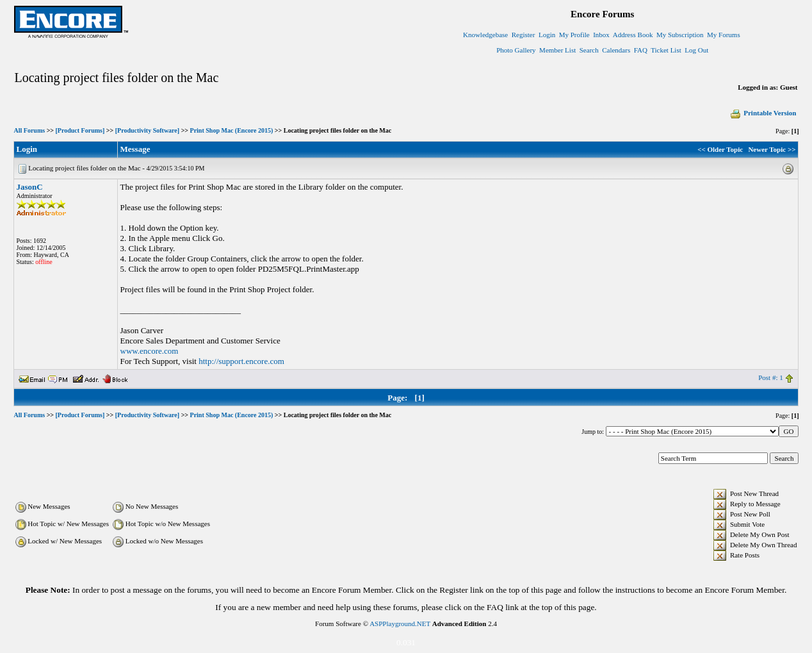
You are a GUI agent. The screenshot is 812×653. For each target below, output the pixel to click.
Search (589, 50)
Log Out (696, 50)
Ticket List (666, 50)
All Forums (30, 130)
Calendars (616, 50)
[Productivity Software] (147, 130)
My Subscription (680, 35)
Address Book (633, 35)
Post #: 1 (771, 377)
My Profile (574, 35)
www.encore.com (150, 351)
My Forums (724, 35)
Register (524, 35)
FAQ (641, 50)
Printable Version (763, 113)
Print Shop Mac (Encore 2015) (232, 130)
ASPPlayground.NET (400, 624)
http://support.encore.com (241, 361)
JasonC (30, 187)
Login (547, 35)
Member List (557, 50)
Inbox (601, 35)
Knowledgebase (485, 35)
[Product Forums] (80, 130)
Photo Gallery (516, 50)
